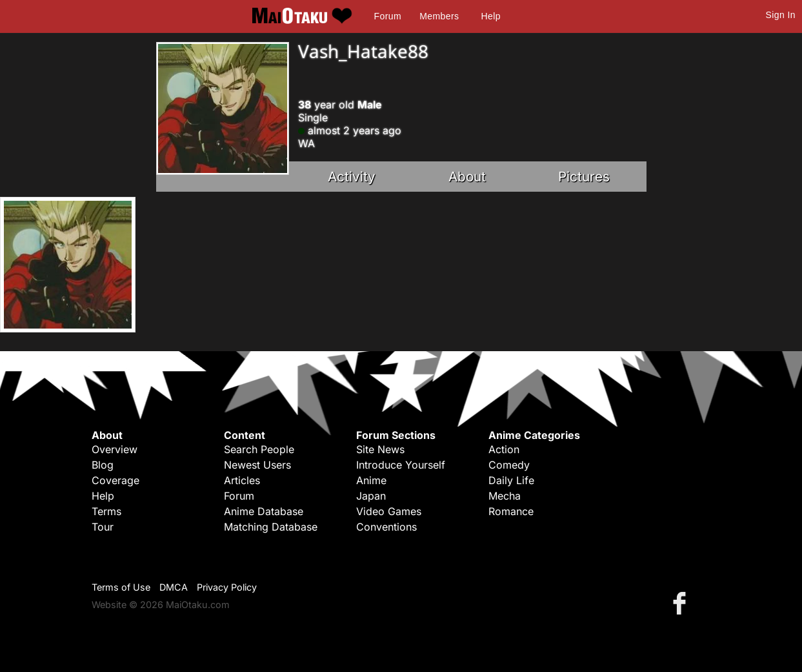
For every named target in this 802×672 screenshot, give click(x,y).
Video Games (389, 511)
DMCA (174, 587)
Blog (103, 465)
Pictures (584, 177)
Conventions (386, 527)
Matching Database (271, 527)
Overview (115, 449)
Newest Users (257, 465)
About (467, 177)
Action (504, 449)
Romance (511, 511)
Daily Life (511, 480)
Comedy (509, 465)
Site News (380, 449)
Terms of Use (121, 587)
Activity (352, 177)
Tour (103, 527)
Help (491, 16)
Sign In (781, 15)
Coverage (115, 480)
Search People (259, 449)
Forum (388, 16)
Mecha (505, 496)
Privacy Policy (227, 587)
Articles (242, 480)
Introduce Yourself (401, 465)
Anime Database (264, 511)
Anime (371, 480)
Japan (371, 496)
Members (439, 16)
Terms (106, 511)
